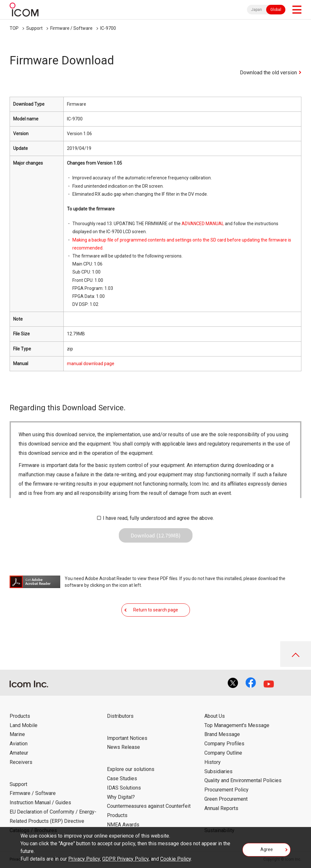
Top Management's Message (237, 725)
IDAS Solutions (124, 788)
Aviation (19, 744)
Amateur (19, 753)
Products (20, 716)
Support (34, 28)
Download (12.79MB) (156, 535)
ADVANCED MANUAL (203, 224)
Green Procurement (226, 799)
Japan (257, 10)
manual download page (91, 364)
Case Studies (122, 778)
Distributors (120, 716)
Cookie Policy (176, 859)
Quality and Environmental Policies (243, 780)
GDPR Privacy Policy (125, 859)
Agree (267, 849)
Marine (17, 734)
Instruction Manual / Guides (40, 802)
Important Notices (127, 738)
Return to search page (156, 610)
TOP (14, 28)
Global (276, 10)
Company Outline (223, 753)
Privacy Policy (84, 859)
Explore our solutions (131, 769)
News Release (123, 747)
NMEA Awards (123, 825)
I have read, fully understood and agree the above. (158, 518)
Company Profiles (224, 744)
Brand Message (222, 734)
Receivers (21, 762)
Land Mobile (24, 725)
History (213, 762)
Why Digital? (121, 797)
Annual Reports (221, 808)
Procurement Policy (226, 790)
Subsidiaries (218, 771)
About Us (215, 716)
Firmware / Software (71, 28)
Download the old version (268, 73)
